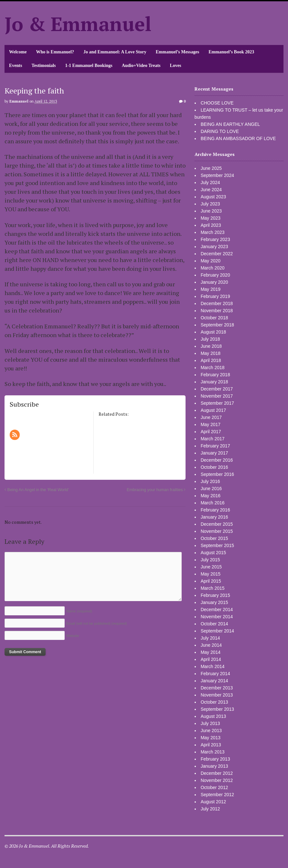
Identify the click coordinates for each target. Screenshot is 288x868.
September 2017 (218, 403)
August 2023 (213, 197)
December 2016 (217, 460)
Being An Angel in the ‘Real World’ (37, 490)
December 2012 (217, 773)
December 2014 (217, 610)
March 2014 (213, 666)
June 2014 (211, 645)
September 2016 (218, 474)
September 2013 (218, 709)
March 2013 (213, 752)
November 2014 (217, 617)
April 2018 (211, 360)
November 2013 (217, 695)
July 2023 (210, 204)
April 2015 (211, 581)
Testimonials (43, 66)
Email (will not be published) (97, 623)
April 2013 (211, 745)
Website (73, 636)
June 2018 (211, 346)
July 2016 (210, 481)
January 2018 (214, 382)
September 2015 (218, 545)
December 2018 (217, 303)
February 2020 (215, 275)
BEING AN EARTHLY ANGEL (230, 124)
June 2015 (211, 567)
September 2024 (218, 175)
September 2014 (218, 631)
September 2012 (218, 795)
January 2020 (214, 282)
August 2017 (213, 410)
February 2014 (215, 674)
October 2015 (214, 538)
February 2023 (215, 239)
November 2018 (217, 311)
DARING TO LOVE (220, 131)
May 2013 (211, 738)
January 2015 (214, 602)
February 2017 (215, 446)
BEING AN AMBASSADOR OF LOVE (238, 138)
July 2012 (210, 809)
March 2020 (213, 268)
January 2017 (214, 453)
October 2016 (214, 467)
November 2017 (217, 396)
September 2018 (218, 325)
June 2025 (211, 168)
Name (79, 611)
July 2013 (210, 723)
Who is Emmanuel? (55, 52)
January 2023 (214, 247)
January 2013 (214, 766)
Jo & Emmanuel (78, 24)
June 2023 (211, 211)
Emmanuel (19, 101)
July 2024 (210, 182)
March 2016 (213, 503)
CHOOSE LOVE (217, 103)
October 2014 (214, 624)
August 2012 (213, 802)
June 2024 (211, 190)
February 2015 (215, 595)
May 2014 (211, 652)
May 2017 (211, 424)
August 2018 (213, 332)
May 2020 (211, 261)
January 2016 (214, 517)
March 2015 (213, 588)
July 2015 (210, 560)
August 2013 (213, 716)
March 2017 (213, 439)
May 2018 (211, 353)
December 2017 (217, 389)
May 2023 (211, 218)
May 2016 (211, 496)
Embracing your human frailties (156, 490)
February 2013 (215, 759)
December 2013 (217, 688)
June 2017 (211, 417)
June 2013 (211, 731)
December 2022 (217, 254)
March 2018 (213, 368)
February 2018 (215, 375)
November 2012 (217, 780)
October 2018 (214, 318)
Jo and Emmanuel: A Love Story (115, 52)
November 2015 (217, 531)
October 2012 (214, 787)
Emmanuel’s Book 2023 (231, 52)
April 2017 (211, 432)
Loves (176, 66)
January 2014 (214, 681)
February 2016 (215, 510)
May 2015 (211, 574)
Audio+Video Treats (141, 66)
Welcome (18, 52)
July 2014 (210, 638)
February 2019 (215, 296)
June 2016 (211, 489)
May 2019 (211, 289)
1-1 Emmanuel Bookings (89, 66)
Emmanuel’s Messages (177, 52)
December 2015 (217, 524)
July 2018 (210, 339)
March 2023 (213, 232)
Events (16, 66)
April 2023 (211, 225)
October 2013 (214, 702)
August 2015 (213, 553)
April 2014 (211, 659)
